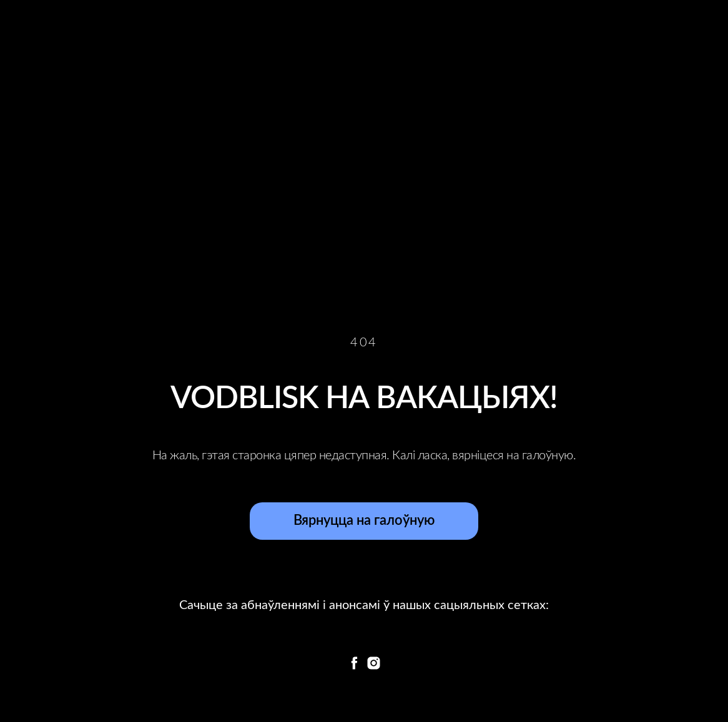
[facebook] (354, 663)
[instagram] (374, 663)
